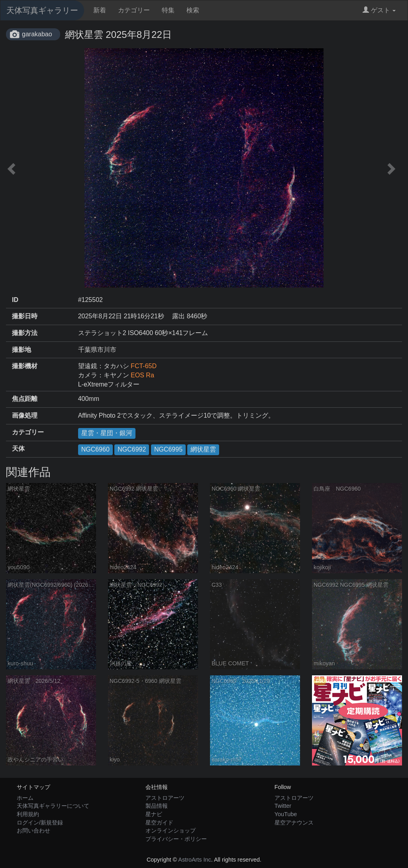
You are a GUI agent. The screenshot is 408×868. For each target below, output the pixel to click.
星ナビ (154, 814)
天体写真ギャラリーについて (53, 806)
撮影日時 (25, 316)
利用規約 (28, 814)
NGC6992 (132, 449)
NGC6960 (95, 449)
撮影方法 (25, 333)
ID (15, 300)
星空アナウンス (294, 823)
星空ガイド (159, 823)
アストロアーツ (165, 798)
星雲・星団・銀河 (107, 433)
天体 (18, 449)
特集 (168, 10)
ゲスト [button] (379, 10)
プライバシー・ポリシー (176, 839)
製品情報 (157, 806)
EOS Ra (142, 375)
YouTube (286, 814)
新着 (100, 10)
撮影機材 (25, 366)
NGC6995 (168, 449)
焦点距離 (25, 399)
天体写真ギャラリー (42, 10)
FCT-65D (144, 366)
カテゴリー (134, 10)
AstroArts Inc (194, 860)
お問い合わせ (33, 831)
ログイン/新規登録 (40, 823)
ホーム (25, 798)
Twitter (283, 806)
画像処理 (25, 415)
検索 (193, 10)
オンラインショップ (171, 831)
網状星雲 (203, 449)
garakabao (37, 34)
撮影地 (22, 350)
